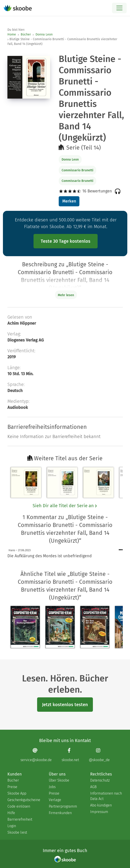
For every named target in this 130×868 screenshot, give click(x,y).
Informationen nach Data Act (106, 796)
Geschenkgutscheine (24, 800)
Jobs (52, 787)
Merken (69, 201)
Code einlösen (19, 806)
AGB (93, 787)
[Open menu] (119, 8)
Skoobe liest (17, 832)
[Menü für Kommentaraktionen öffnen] (121, 550)
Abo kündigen (101, 805)
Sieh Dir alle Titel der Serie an (65, 506)
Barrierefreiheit (20, 819)
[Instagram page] (99, 755)
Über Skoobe (59, 780)
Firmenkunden (60, 813)
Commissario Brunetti (77, 170)
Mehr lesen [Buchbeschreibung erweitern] (66, 295)
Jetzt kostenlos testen (65, 705)
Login (12, 826)
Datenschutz (100, 780)
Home (12, 34)
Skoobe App (17, 793)
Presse (54, 793)
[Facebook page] (70, 755)
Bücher (26, 34)
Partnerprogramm (63, 806)
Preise (12, 787)
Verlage (55, 800)
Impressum (99, 812)
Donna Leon (44, 34)
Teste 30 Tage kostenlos (66, 241)
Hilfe (11, 813)
